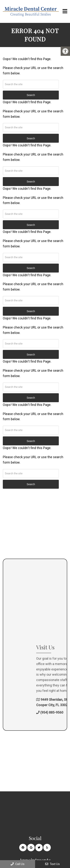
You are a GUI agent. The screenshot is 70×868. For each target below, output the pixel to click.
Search (31, 484)
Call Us (18, 864)
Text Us (52, 864)
